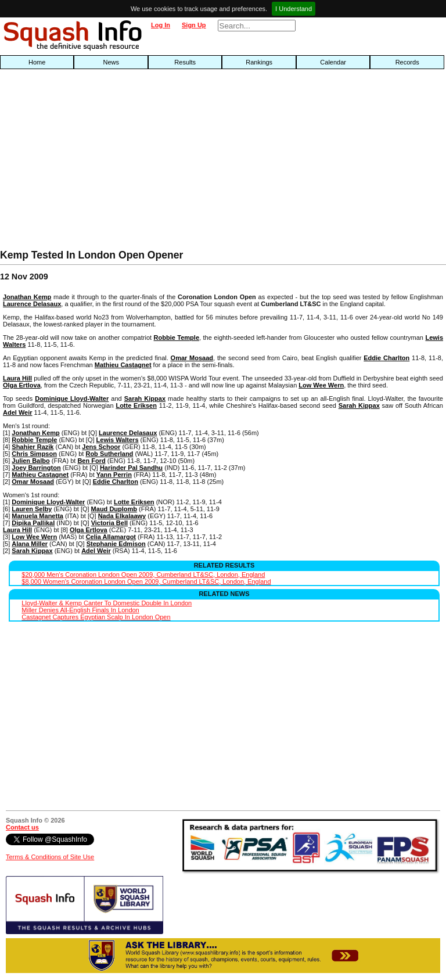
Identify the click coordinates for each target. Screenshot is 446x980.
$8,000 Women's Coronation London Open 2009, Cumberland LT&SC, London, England (146, 581)
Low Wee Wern (321, 385)
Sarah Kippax (145, 399)
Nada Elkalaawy (122, 516)
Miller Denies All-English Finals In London (80, 610)
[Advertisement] (143, 162)
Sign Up (194, 25)
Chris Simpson (34, 454)
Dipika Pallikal (33, 523)
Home (37, 62)
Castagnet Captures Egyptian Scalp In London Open (96, 617)
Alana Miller (30, 544)
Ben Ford (91, 461)
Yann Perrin (114, 475)
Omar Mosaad (192, 358)
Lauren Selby (32, 509)
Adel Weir (18, 412)
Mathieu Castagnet (123, 365)
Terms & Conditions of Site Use (50, 857)
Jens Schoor (101, 447)
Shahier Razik (33, 447)
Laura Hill (17, 378)
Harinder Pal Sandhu (131, 468)
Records (407, 62)
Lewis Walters (118, 440)
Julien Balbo (30, 461)
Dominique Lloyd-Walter (72, 399)
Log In (161, 25)
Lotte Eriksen (136, 405)
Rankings (259, 62)
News (111, 62)
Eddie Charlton (386, 358)
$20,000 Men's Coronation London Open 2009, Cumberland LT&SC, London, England (143, 575)
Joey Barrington (36, 468)
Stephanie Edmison (116, 544)
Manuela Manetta (37, 516)
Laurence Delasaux (32, 304)
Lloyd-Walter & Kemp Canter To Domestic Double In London (107, 603)
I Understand (294, 9)
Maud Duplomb (114, 509)
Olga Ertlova (22, 385)
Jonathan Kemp (27, 297)
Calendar (333, 62)
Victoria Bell (109, 523)
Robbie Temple (177, 338)
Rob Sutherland (109, 454)
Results (185, 62)
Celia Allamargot (111, 537)
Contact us (22, 827)
